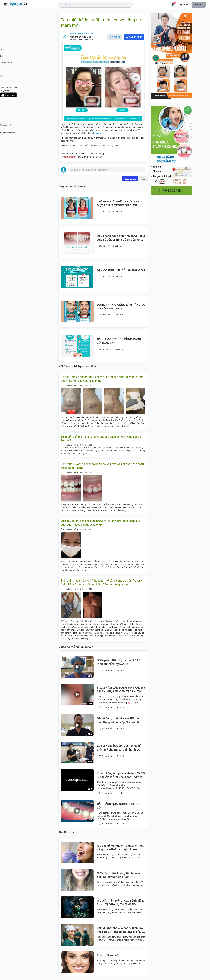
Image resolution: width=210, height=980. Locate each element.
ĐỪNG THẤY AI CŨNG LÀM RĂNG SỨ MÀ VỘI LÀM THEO (121, 307)
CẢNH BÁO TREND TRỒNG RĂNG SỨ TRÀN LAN (119, 341)
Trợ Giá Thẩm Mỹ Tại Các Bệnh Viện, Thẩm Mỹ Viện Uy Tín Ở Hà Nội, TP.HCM (120, 903)
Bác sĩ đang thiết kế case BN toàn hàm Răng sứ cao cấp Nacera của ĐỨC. (119, 720)
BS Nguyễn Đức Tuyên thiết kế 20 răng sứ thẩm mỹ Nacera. (118, 662)
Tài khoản (24, 129)
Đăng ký (199, 5)
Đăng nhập (183, 5)
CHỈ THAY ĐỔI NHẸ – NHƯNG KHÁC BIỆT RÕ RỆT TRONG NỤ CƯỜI (120, 203)
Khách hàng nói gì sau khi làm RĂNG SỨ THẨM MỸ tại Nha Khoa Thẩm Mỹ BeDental (121, 775)
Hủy (143, 179)
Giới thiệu (6, 129)
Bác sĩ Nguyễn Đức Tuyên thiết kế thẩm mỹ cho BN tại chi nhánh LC (119, 748)
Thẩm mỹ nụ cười (108, 955)
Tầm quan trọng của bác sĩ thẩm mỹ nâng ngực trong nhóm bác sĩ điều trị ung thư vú (121, 930)
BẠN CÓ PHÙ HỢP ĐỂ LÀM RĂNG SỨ (121, 270)
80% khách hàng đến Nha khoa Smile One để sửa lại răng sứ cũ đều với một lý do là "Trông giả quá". (121, 238)
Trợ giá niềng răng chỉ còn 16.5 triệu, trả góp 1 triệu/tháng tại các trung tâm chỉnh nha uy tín (120, 848)
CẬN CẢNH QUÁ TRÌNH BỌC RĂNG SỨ (120, 806)
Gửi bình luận (130, 179)
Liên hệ (15, 129)
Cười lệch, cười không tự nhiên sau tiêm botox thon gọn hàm (120, 875)
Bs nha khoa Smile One (82, 34)
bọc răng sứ (99, 133)
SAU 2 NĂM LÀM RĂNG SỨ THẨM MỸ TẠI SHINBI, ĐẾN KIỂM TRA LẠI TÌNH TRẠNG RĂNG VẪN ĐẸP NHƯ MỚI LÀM (121, 690)
